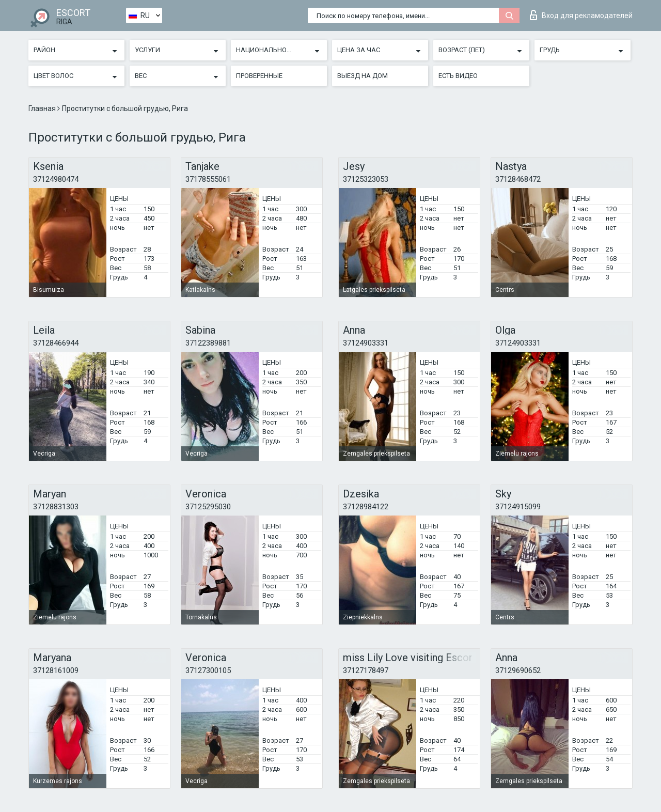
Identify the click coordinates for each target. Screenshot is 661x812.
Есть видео (458, 76)
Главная (43, 108)
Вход (581, 15)
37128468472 (518, 179)
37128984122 (366, 507)
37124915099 (518, 507)
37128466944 (56, 343)
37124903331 (366, 343)
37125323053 (366, 179)
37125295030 (208, 507)
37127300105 (208, 670)
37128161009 (56, 670)
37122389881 (208, 343)
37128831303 (56, 507)
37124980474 (56, 179)
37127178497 (366, 670)
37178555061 (208, 179)
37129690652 (518, 670)
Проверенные (259, 76)
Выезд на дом (363, 76)
